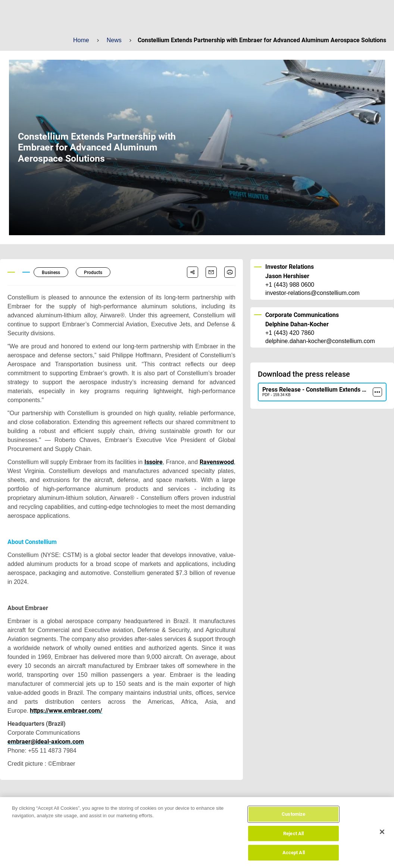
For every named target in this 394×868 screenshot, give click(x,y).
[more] (377, 392)
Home (81, 40)
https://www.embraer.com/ (65, 711)
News (114, 40)
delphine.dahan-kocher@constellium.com (320, 341)
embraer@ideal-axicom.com (46, 742)
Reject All (293, 840)
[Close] (382, 838)
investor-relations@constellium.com (312, 293)
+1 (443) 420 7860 (290, 333)
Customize (293, 820)
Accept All (294, 859)
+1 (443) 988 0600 (290, 285)
